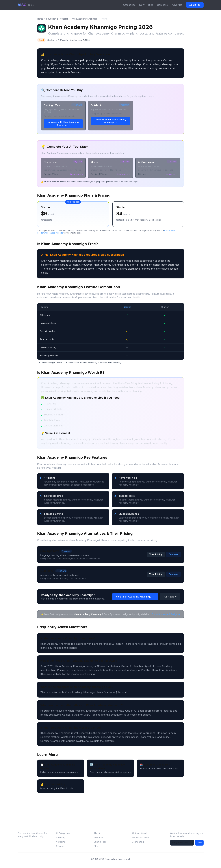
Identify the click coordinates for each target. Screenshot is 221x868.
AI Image (60, 846)
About (97, 833)
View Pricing (156, 554)
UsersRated (138, 842)
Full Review (170, 597)
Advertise (177, 5)
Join (199, 843)
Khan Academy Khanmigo (85, 19)
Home (40, 19)
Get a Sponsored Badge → (166, 614)
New (142, 5)
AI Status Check (140, 833)
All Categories (63, 833)
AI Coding (61, 842)
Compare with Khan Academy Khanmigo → (63, 123)
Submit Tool (195, 5)
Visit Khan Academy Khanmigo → (135, 597)
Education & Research (57, 19)
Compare (162, 5)
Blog (151, 5)
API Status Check (141, 838)
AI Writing (60, 838)
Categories (129, 5)
